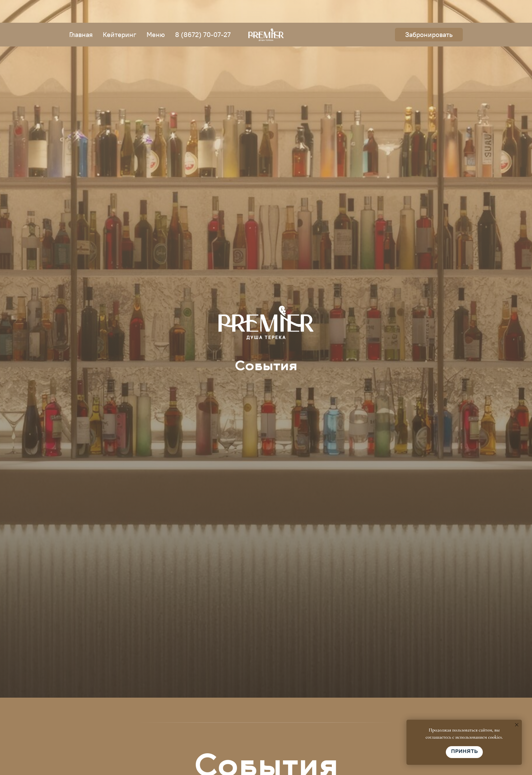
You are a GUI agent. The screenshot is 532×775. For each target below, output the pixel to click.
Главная (81, 12)
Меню (156, 12)
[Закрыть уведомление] (517, 725)
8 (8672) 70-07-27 (203, 12)
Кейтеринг (120, 12)
